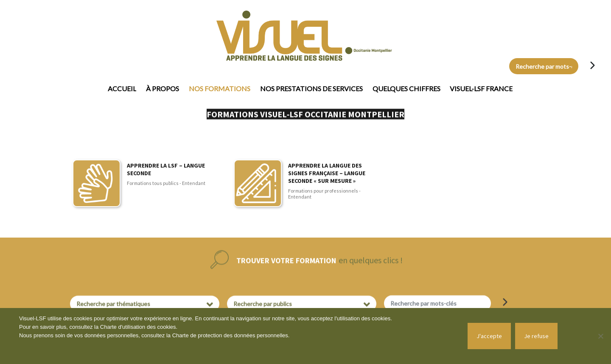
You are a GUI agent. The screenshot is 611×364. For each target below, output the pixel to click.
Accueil (122, 88)
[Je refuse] (600, 336)
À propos (163, 88)
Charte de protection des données (214, 335)
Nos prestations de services (311, 88)
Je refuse (536, 336)
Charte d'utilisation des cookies (138, 327)
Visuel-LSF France (481, 88)
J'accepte (489, 336)
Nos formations (220, 88)
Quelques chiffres (406, 88)
